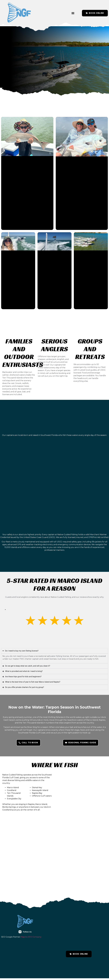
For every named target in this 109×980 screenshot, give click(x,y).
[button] (73, 13)
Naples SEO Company (31, 939)
